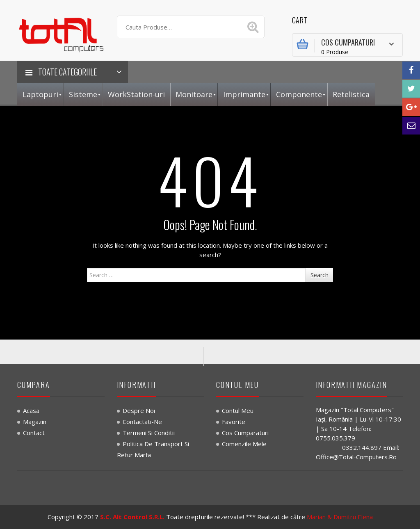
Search (320, 275)
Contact (34, 433)
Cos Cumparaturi (245, 433)
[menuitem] (40, 95)
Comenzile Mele (244, 444)
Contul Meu (238, 410)
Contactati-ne (142, 422)
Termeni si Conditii (149, 433)
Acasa (31, 410)
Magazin (35, 422)
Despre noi (139, 410)
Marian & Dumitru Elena (340, 517)
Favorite (234, 422)
